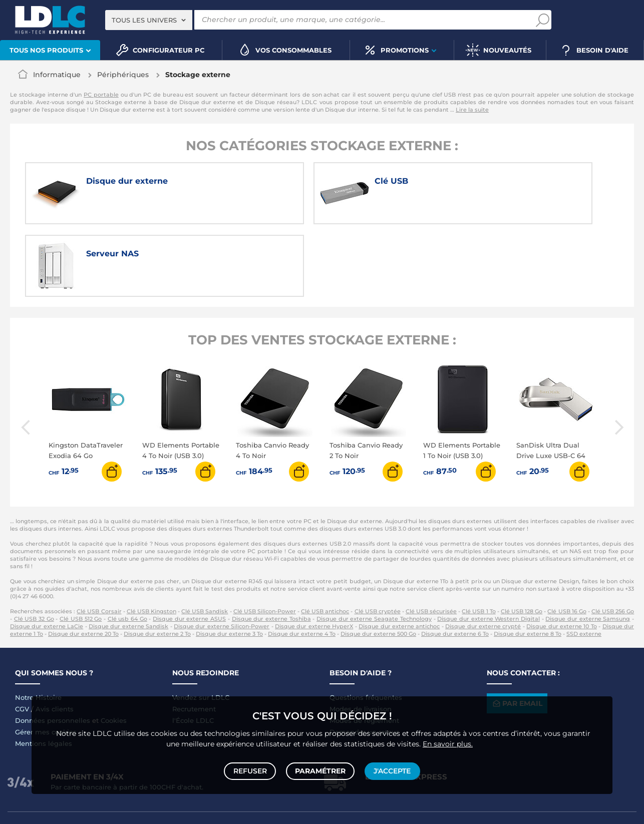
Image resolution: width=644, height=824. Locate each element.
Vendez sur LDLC (201, 627)
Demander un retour (364, 661)
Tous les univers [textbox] (144, 20)
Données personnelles (53, 650)
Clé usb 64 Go (127, 548)
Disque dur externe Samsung (588, 548)
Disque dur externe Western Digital (489, 548)
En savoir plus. (448, 741)
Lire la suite (472, 110)
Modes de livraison (361, 638)
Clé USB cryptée (378, 541)
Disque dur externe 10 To (562, 556)
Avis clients (55, 638)
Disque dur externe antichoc (399, 556)
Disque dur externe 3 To (229, 563)
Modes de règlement (364, 650)
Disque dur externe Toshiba (271, 548)
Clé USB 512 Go (81, 548)
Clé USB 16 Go (567, 541)
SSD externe (584, 563)
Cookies (114, 650)
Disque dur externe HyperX (314, 556)
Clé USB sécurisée (431, 541)
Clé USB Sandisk (205, 541)
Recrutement (194, 638)
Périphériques (123, 75)
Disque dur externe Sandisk (128, 556)
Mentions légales (44, 673)
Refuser (251, 770)
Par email (517, 633)
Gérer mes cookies (46, 661)
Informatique (57, 75)
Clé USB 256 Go (613, 541)
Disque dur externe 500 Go (378, 563)
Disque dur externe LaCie (47, 556)
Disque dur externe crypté (483, 556)
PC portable (101, 95)
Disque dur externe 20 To (83, 563)
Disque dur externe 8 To (528, 563)
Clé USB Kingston (151, 541)
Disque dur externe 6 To (455, 563)
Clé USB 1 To (478, 541)
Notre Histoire (38, 627)
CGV (22, 638)
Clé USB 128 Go (522, 541)
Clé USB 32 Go (34, 548)
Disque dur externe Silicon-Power (222, 556)
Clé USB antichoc (325, 541)
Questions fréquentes (366, 627)
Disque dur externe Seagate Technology (374, 548)
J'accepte (391, 770)
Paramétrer (320, 770)
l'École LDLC (193, 650)
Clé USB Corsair (99, 541)
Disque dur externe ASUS (189, 548)
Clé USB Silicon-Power (265, 541)
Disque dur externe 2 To (157, 563)
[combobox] (149, 20)
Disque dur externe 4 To (302, 563)
